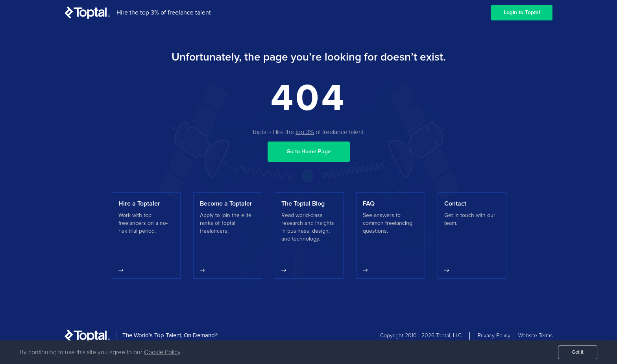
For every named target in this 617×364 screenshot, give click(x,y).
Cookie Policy (162, 352)
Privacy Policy (494, 336)
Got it (578, 352)
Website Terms (535, 336)
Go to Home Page (309, 152)
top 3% (305, 132)
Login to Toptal (522, 13)
